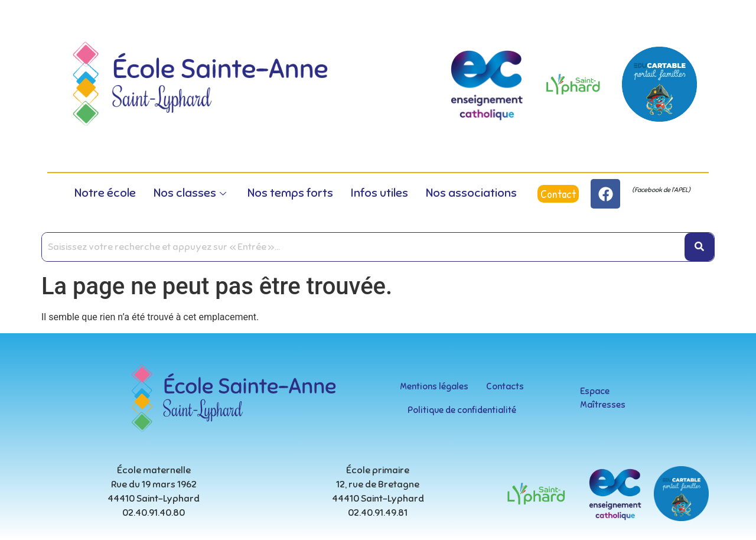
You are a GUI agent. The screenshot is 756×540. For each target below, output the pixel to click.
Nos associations (471, 193)
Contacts (505, 386)
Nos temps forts (290, 193)
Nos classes (190, 193)
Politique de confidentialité (462, 410)
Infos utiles (379, 193)
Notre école (105, 193)
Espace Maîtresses (603, 398)
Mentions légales (434, 386)
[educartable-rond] (659, 84)
